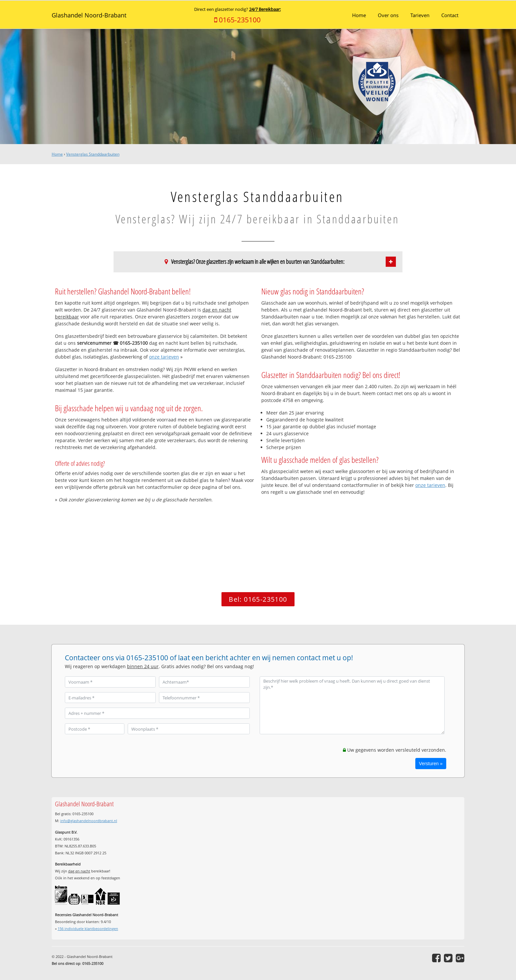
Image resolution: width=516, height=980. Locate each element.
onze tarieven (164, 357)
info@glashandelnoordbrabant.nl (89, 821)
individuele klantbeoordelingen (88, 929)
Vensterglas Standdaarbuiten (93, 154)
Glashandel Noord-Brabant (89, 15)
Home (57, 154)
